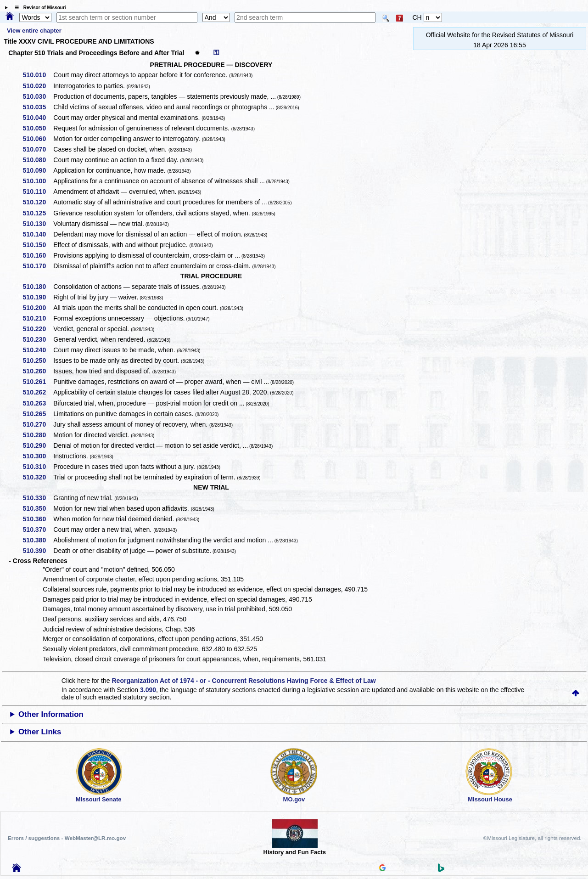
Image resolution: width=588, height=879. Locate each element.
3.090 (148, 690)
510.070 (38, 149)
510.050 (38, 128)
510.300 (38, 456)
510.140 (38, 234)
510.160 (38, 255)
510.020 (38, 86)
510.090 (38, 170)
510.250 (38, 361)
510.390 (38, 551)
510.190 (38, 297)
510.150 (38, 245)
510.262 (38, 392)
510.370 (38, 530)
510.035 (38, 107)
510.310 (38, 467)
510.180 (38, 287)
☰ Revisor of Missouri (38, 8)
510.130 (38, 224)
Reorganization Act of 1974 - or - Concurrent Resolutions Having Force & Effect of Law (244, 681)
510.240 (38, 350)
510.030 (38, 96)
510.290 (38, 445)
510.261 (38, 382)
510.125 (38, 213)
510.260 (38, 371)
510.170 (38, 266)
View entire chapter (34, 31)
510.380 (38, 540)
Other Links (40, 732)
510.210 (38, 318)
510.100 (38, 181)
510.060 (38, 139)
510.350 (38, 508)
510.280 (38, 435)
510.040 (38, 118)
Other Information (51, 714)
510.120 (38, 202)
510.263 (38, 403)
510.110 (38, 192)
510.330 (38, 498)
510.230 (38, 339)
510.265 (38, 414)
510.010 (38, 75)
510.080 (38, 160)
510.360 (38, 519)
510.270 (38, 424)
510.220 (38, 329)
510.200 (38, 308)
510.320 (38, 477)
